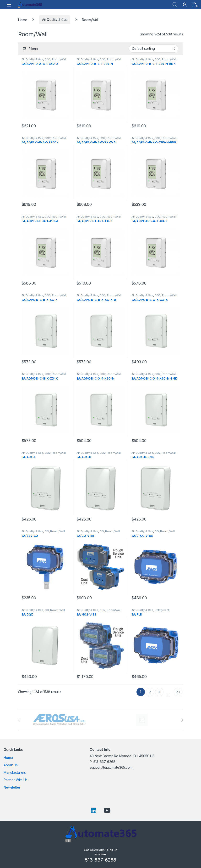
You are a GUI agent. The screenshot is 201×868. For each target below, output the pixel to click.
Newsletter (12, 787)
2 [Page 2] (150, 692)
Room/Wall (59, 59)
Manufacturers (15, 772)
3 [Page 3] (159, 692)
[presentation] (182, 720)
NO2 (103, 610)
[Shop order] (154, 49)
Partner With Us (16, 780)
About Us (11, 765)
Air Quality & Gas (55, 20)
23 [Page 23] (178, 692)
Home (23, 20)
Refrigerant (162, 610)
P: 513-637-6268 (103, 762)
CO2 (48, 59)
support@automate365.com (111, 767)
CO (47, 531)
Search (175, 5)
